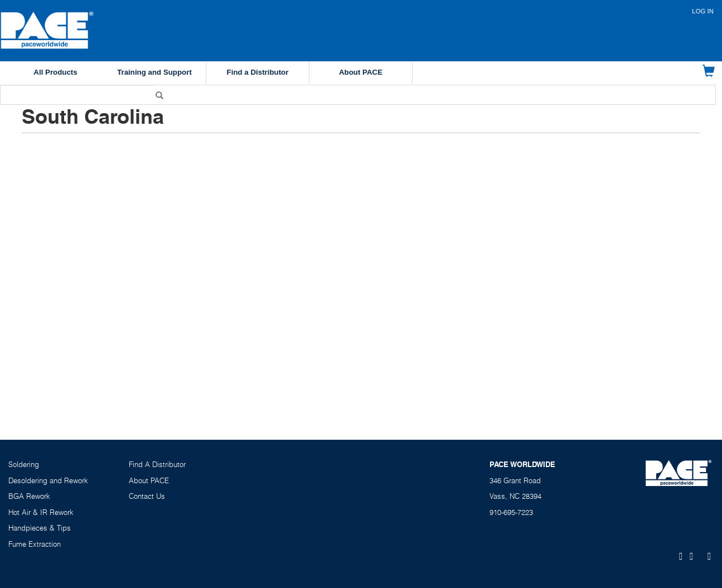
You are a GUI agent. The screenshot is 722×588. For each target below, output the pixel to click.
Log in (703, 11)
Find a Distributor (258, 72)
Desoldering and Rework (48, 480)
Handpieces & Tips (40, 528)
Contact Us (147, 496)
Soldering (24, 464)
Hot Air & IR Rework (41, 512)
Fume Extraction (35, 544)
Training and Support (154, 72)
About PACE (361, 72)
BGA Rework (29, 496)
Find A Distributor (157, 464)
